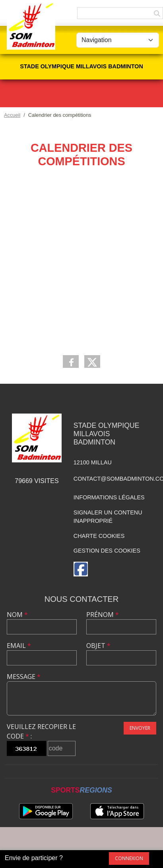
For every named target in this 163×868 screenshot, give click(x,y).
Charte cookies (99, 536)
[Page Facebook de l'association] (81, 569)
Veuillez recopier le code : (41, 731)
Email (19, 646)
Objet (98, 646)
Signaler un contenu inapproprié (108, 517)
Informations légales (109, 497)
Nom (17, 615)
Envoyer (140, 728)
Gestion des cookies (107, 551)
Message (24, 677)
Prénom (103, 615)
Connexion (129, 858)
